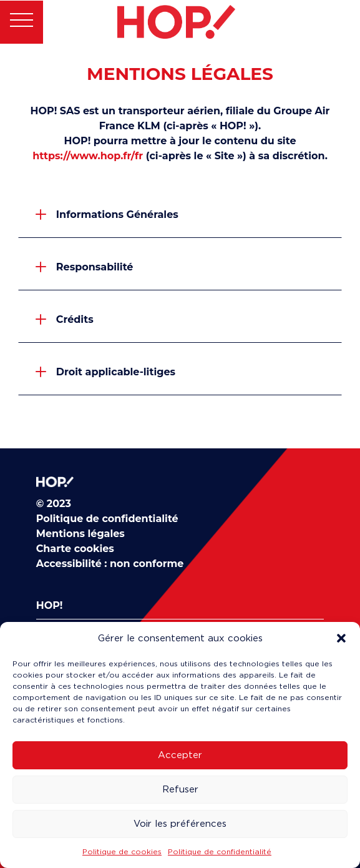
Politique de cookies (122, 851)
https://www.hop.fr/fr (88, 156)
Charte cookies (75, 549)
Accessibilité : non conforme (110, 564)
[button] (341, 638)
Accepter (180, 755)
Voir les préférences (180, 824)
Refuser (180, 789)
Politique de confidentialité (220, 851)
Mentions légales (80, 534)
